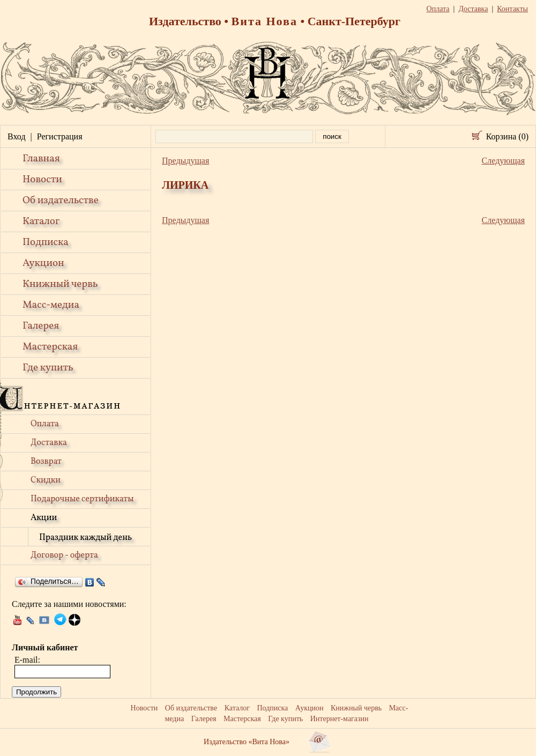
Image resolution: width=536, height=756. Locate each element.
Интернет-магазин (340, 719)
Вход (17, 136)
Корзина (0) (507, 136)
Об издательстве (61, 201)
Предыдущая (185, 161)
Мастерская (50, 347)
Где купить (48, 368)
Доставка (49, 443)
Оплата (45, 424)
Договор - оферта (64, 555)
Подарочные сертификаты (82, 499)
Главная (41, 159)
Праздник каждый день (85, 538)
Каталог (41, 221)
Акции (44, 518)
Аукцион (43, 263)
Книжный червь (60, 284)
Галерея (41, 326)
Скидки (46, 480)
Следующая (503, 161)
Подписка (46, 242)
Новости (42, 180)
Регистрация (60, 136)
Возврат (46, 462)
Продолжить (36, 692)
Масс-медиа (51, 305)
